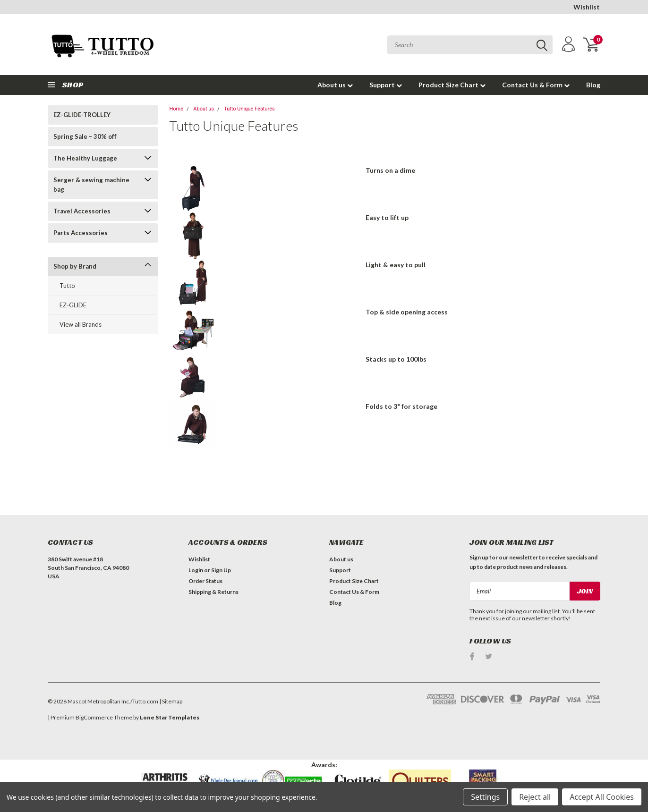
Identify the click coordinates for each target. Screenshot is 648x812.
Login (196, 570)
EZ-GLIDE (73, 305)
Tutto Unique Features (249, 109)
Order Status (205, 581)
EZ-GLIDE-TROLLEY (82, 115)
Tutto (67, 286)
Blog (593, 85)
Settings (485, 797)
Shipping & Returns (213, 592)
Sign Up (221, 570)
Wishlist (587, 7)
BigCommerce (94, 717)
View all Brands (81, 324)
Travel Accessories (82, 211)
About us (335, 85)
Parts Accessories (81, 233)
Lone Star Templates (170, 717)
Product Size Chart (452, 85)
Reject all (535, 797)
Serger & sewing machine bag (91, 185)
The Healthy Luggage (85, 158)
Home (176, 109)
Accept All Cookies (602, 797)
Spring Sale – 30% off (85, 136)
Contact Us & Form (536, 85)
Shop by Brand (75, 266)
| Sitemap (171, 701)
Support (386, 85)
